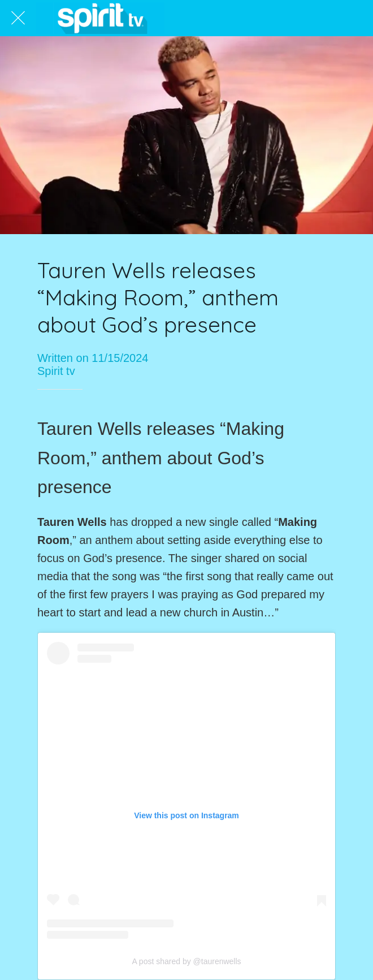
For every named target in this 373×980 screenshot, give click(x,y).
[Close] (18, 18)
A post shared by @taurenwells (186, 961)
